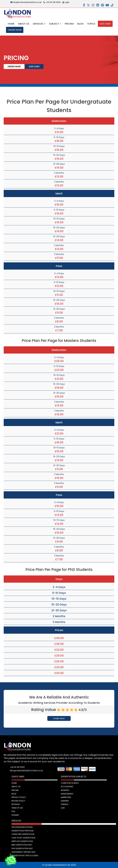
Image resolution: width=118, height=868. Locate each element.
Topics (91, 24)
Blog (80, 24)
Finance (65, 804)
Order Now (15, 30)
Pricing (69, 24)
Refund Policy (18, 801)
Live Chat (105, 24)
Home (11, 24)
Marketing (66, 797)
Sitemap (15, 815)
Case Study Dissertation (23, 838)
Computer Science (70, 783)
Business (65, 790)
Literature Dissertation (23, 834)
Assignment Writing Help (24, 852)
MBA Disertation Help (22, 845)
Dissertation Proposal (23, 831)
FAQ (13, 811)
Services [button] (39, 24)
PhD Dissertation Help (22, 848)
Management (67, 794)
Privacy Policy (19, 797)
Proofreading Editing (22, 827)
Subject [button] (55, 24)
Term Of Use (17, 808)
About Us (24, 24)
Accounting (67, 787)
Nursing (65, 801)
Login (66, 2)
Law (63, 808)
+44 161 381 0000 (52, 2)
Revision (16, 804)
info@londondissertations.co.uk (26, 2)
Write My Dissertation (22, 841)
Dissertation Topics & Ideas (25, 856)
